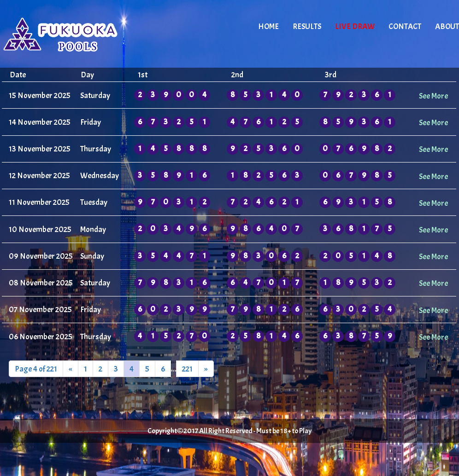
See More (433, 96)
